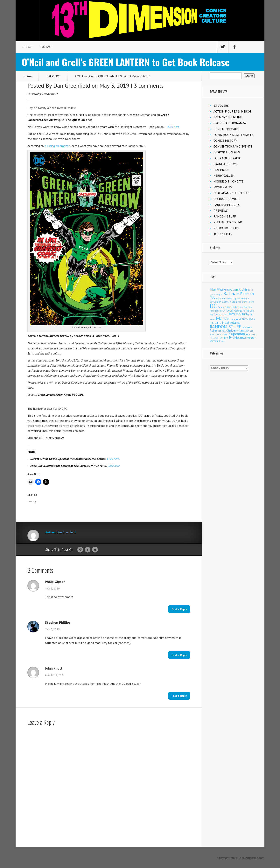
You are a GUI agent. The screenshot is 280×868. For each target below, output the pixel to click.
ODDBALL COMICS (226, 199)
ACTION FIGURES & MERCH (232, 111)
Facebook (88, 550)
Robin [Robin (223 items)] (213, 331)
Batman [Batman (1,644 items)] (231, 293)
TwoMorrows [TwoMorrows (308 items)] (238, 338)
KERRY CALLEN (224, 176)
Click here (113, 459)
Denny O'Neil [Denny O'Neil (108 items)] (224, 307)
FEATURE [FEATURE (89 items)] (230, 311)
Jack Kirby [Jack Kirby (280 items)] (243, 314)
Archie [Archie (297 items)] (243, 289)
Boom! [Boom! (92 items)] (218, 299)
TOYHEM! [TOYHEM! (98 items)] (223, 338)
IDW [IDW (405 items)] (232, 314)
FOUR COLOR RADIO (227, 158)
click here (173, 127)
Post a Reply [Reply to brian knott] (179, 696)
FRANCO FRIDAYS (225, 164)
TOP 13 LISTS (223, 234)
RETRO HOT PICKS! (226, 228)
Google (80, 550)
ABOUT (28, 47)
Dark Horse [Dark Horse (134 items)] (248, 302)
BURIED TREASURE (227, 129)
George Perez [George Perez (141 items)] (242, 311)
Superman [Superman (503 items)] (237, 334)
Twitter (95, 550)
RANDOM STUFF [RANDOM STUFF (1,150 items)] (225, 327)
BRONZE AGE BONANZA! (230, 123)
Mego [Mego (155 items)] (235, 319)
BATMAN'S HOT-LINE (228, 117)
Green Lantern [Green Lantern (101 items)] (221, 314)
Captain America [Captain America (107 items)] (241, 298)
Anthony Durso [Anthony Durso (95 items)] (231, 290)
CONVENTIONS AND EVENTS (233, 146)
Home (28, 76)
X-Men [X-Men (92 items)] (222, 341)
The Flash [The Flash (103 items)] (251, 334)
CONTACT (46, 47)
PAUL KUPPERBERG (227, 205)
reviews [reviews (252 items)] (247, 327)
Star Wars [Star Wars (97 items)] (224, 334)
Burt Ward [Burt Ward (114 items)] (227, 298)
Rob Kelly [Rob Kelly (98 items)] (222, 331)
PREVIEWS (53, 76)
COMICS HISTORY (225, 141)
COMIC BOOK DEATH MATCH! (233, 135)
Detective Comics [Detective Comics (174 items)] (242, 307)
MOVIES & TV (223, 187)
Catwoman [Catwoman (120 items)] (216, 302)
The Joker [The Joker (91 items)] (214, 338)
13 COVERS (221, 106)
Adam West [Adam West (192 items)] (217, 289)
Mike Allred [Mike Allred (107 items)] (216, 323)
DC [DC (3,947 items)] (213, 306)
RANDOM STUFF (225, 216)
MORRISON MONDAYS (228, 181)
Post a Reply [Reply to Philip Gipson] (179, 609)
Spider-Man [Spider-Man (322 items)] (235, 330)
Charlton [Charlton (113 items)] (227, 302)
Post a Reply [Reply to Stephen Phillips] (179, 655)
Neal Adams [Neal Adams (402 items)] (231, 323)
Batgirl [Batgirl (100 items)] (219, 294)
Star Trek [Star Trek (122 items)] (214, 334)
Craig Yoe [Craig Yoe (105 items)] (237, 302)
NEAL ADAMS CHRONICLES (231, 193)
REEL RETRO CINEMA (228, 222)
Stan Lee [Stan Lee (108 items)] (249, 331)
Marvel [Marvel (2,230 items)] (223, 318)
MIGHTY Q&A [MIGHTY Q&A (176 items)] (247, 319)
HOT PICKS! (221, 170)
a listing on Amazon (57, 146)
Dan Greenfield (72, 85)
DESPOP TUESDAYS (227, 152)
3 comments (149, 85)
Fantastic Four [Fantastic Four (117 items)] (217, 311)
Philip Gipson (55, 582)
